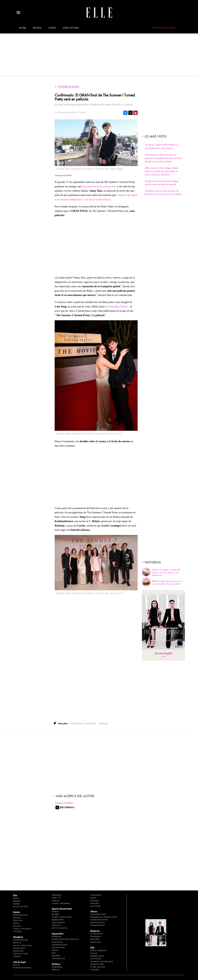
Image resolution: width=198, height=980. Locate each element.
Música (56, 901)
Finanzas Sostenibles (102, 962)
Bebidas (17, 943)
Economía (57, 942)
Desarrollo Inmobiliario (104, 917)
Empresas (57, 936)
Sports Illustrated (62, 909)
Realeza (17, 918)
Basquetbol (58, 920)
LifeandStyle (58, 959)
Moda (23, 28)
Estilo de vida (71, 28)
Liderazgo (96, 936)
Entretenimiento (22, 968)
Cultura (17, 931)
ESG (54, 953)
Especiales (96, 942)
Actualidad (96, 934)
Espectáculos (21, 915)
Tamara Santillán (64, 803)
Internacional (60, 945)
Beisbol (56, 914)
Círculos (18, 920)
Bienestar (18, 951)
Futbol (55, 912)
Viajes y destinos (22, 946)
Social (94, 953)
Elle (15, 895)
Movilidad (96, 959)
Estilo (16, 965)
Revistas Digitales (164, 28)
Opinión (95, 903)
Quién (17, 912)
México (56, 970)
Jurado (17, 956)
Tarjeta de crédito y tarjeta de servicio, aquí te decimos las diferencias (166, 572)
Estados (95, 901)
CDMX (93, 898)
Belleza (37, 28)
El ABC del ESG (98, 967)
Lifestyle (56, 925)
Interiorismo (97, 925)
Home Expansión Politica (65, 939)
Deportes (57, 895)
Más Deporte (58, 923)
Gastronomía (21, 940)
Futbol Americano (62, 917)
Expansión (58, 934)
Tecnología (58, 948)
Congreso (96, 895)
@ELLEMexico (67, 807)
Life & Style (20, 962)
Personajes (19, 948)
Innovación (97, 964)
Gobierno (57, 967)
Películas (105, 724)
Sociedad (95, 906)
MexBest (18, 937)
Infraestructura (99, 920)
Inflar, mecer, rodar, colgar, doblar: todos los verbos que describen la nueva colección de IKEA (162, 171)
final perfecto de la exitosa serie (100, 186)
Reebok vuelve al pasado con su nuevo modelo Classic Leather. (167, 583)
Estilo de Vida (21, 954)
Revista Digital (163, 653)
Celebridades (68, 87)
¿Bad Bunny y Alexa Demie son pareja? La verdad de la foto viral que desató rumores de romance (163, 158)
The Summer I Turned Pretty (84, 724)
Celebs (52, 28)
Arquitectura (98, 923)
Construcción (98, 914)
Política (56, 964)
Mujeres (56, 956)
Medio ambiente (99, 951)
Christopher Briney (117, 306)
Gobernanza (97, 956)
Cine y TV (57, 898)
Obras (55, 950)
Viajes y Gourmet (22, 929)
